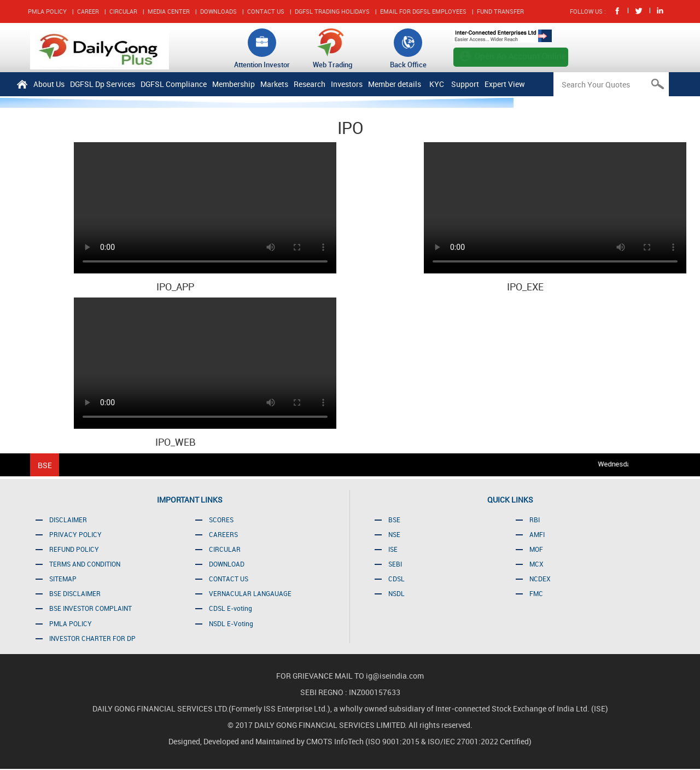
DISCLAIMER (68, 520)
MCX (536, 564)
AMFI (537, 534)
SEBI (395, 564)
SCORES (221, 520)
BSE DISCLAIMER (75, 593)
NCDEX (540, 579)
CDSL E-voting (231, 608)
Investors (347, 84)
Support (465, 84)
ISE (393, 549)
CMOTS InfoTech (336, 741)
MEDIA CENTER (169, 11)
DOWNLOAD (227, 564)
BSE (394, 520)
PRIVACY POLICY (75, 534)
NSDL (396, 593)
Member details (395, 84)
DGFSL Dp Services (103, 84)
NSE (394, 534)
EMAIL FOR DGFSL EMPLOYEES (423, 11)
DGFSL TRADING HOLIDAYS (332, 11)
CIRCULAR (123, 11)
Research (310, 84)
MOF (536, 549)
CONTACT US (266, 11)
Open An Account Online (520, 56)
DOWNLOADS (218, 11)
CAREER (88, 11)
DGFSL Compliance (174, 84)
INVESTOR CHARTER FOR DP (92, 638)
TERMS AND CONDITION (85, 564)
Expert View (505, 84)
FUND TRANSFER (500, 11)
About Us (49, 84)
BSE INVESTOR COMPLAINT (91, 608)
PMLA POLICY (47, 11)
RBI (535, 520)
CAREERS (223, 534)
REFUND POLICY (74, 549)
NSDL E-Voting (231, 623)
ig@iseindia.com (395, 676)
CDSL (396, 579)
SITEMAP (63, 579)
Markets (274, 84)
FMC (536, 593)
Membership (234, 84)
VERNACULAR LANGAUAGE (250, 593)
